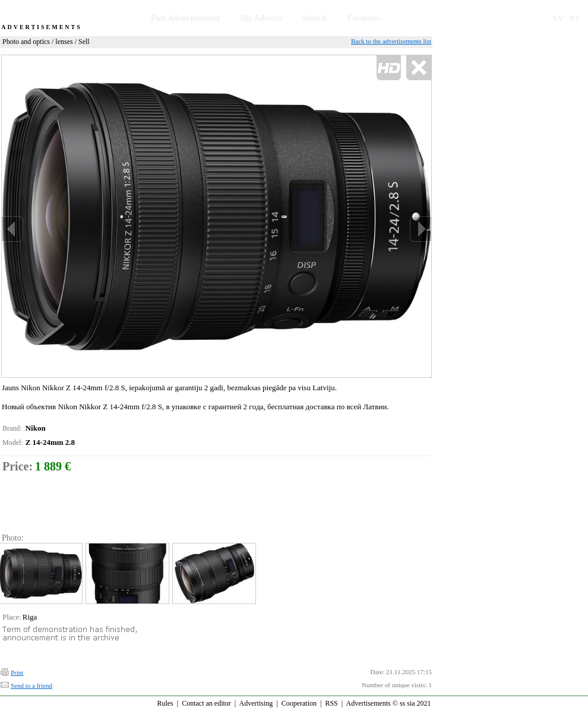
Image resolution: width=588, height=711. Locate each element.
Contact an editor (206, 703)
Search (314, 18)
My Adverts (261, 18)
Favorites (363, 18)
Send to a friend (31, 685)
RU (575, 18)
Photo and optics (26, 42)
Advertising (256, 703)
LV (559, 18)
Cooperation (299, 703)
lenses (64, 42)
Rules (165, 703)
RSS (331, 703)
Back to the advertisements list (391, 41)
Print (17, 672)
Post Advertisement (185, 18)
